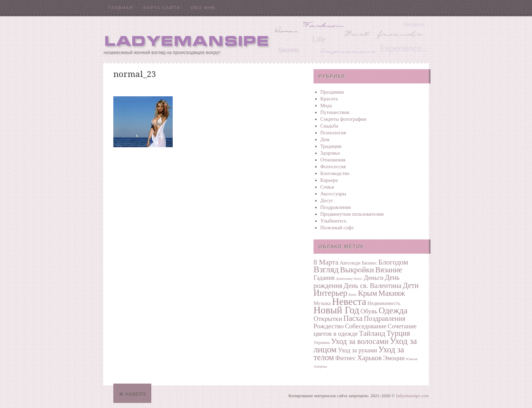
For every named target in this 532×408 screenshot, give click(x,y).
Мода (326, 105)
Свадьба (329, 126)
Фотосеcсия (333, 167)
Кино (353, 295)
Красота (329, 99)
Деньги (374, 278)
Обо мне (203, 8)
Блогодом (393, 262)
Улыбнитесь (333, 221)
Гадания (324, 278)
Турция (398, 333)
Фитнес (346, 358)
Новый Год (336, 310)
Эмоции (394, 358)
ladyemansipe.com (412, 396)
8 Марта (326, 262)
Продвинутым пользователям (352, 214)
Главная (121, 8)
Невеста (349, 302)
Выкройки (357, 270)
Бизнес (369, 263)
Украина (322, 342)
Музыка (322, 303)
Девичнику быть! (349, 279)
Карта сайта (162, 8)
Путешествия (335, 112)
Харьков (369, 358)
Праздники (332, 92)
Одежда (393, 310)
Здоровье (330, 153)
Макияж (392, 293)
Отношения (333, 160)
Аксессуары (333, 194)
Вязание (389, 270)
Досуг (327, 200)
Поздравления (336, 207)
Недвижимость (384, 303)
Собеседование (366, 326)
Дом (325, 139)
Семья (327, 187)
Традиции (331, 146)
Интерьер (330, 293)
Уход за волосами (360, 341)
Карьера (329, 180)
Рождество (329, 326)
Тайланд (372, 333)
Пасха (353, 318)
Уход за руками (357, 350)
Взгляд (326, 269)
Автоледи (350, 263)
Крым (368, 293)
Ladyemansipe (266, 39)
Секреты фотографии (343, 119)
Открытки (328, 318)
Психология (333, 133)
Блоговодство (335, 173)
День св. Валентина (373, 286)
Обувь (369, 311)
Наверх (136, 394)
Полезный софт (337, 228)
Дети (411, 285)
